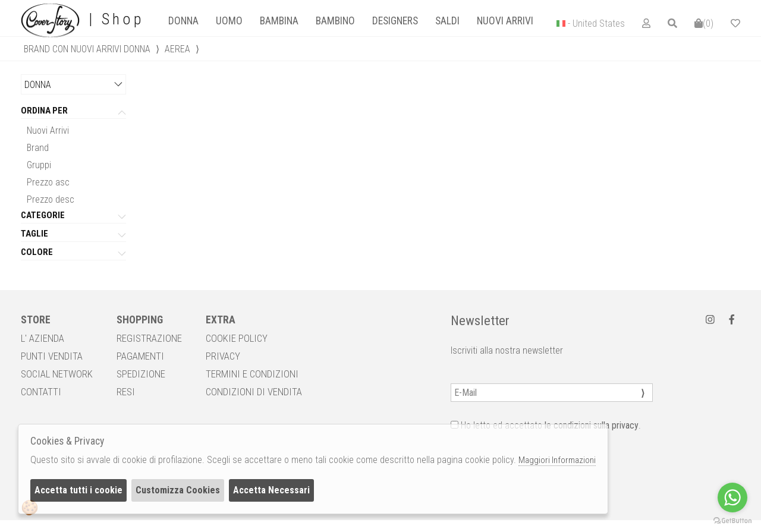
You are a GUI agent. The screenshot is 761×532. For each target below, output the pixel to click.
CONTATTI (41, 392)
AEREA (177, 49)
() (704, 23)
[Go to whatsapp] (732, 498)
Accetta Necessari (271, 490)
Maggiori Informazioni (557, 460)
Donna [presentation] (183, 21)
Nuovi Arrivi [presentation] (505, 21)
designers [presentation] (395, 21)
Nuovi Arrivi (48, 130)
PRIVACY (223, 356)
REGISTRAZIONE (149, 338)
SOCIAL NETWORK (57, 374)
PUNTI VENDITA (52, 356)
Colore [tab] (37, 253)
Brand (38, 148)
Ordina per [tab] (44, 111)
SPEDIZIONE (141, 374)
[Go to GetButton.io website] (732, 520)
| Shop (82, 20)
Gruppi (39, 165)
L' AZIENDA (43, 338)
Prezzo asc (48, 182)
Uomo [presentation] (229, 21)
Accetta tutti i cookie (78, 490)
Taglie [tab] (34, 234)
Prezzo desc (51, 199)
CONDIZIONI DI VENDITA (254, 392)
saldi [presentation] (447, 21)
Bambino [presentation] (335, 21)
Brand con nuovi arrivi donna (87, 49)
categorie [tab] (43, 216)
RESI (126, 392)
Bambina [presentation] (279, 21)
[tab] (183, 21)
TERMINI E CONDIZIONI (252, 374)
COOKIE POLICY (237, 338)
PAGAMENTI (140, 356)
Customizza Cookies (178, 490)
